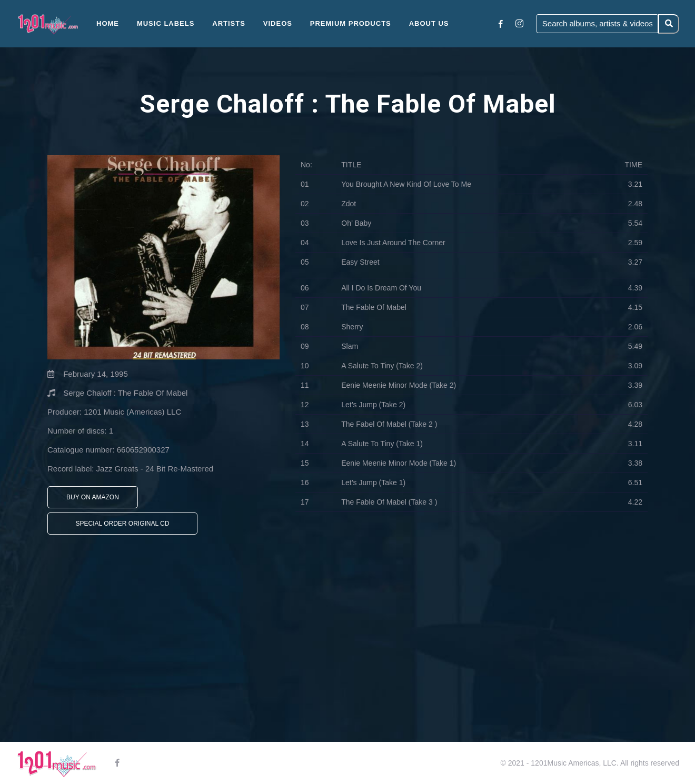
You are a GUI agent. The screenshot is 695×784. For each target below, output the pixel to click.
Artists (229, 23)
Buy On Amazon (93, 497)
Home (108, 23)
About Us (429, 23)
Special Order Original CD (123, 524)
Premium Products (351, 23)
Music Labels (166, 23)
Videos (278, 23)
